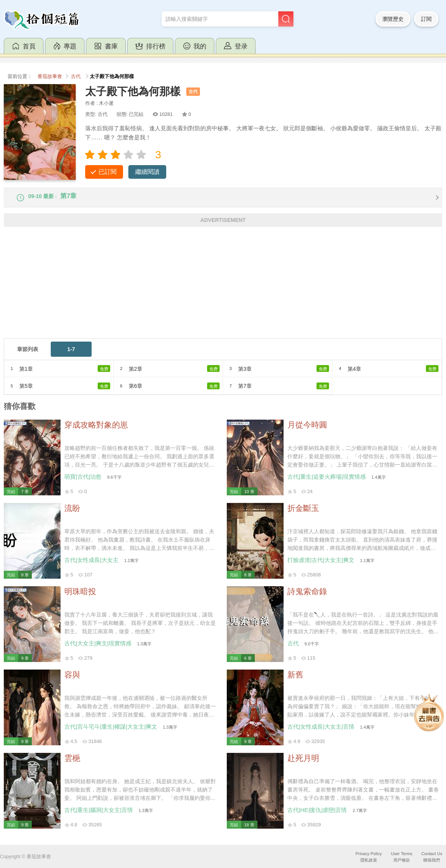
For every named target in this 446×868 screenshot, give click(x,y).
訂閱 (426, 19)
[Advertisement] (223, 290)
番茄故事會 (50, 76)
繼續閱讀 (147, 172)
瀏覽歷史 (393, 19)
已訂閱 (108, 172)
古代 (76, 76)
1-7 (71, 354)
